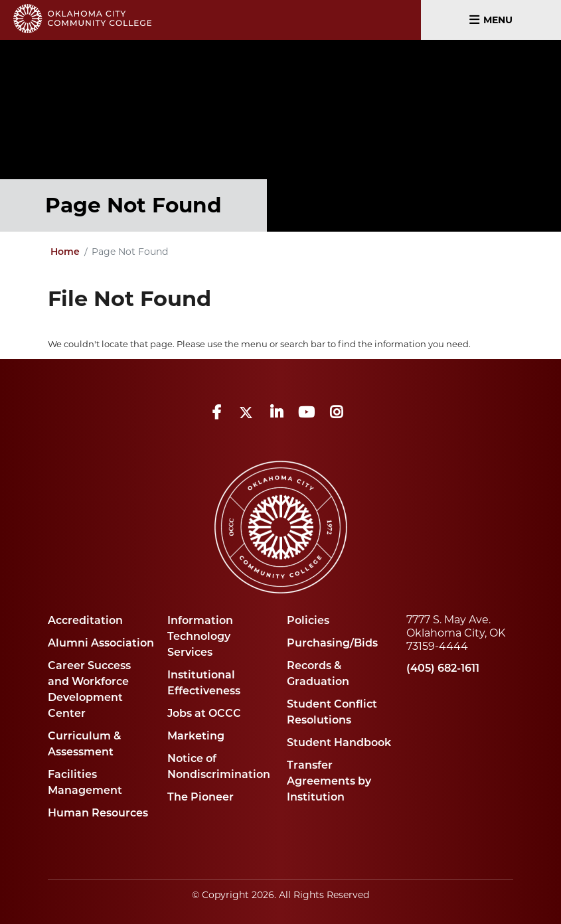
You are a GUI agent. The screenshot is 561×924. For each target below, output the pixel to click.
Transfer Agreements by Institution (329, 782)
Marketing (196, 737)
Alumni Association (101, 644)
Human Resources (98, 814)
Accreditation (85, 621)
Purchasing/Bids (332, 644)
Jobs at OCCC (204, 714)
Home (65, 253)
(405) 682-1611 (443, 669)
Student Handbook (339, 743)
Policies (308, 621)
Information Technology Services (200, 637)
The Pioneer (200, 798)
